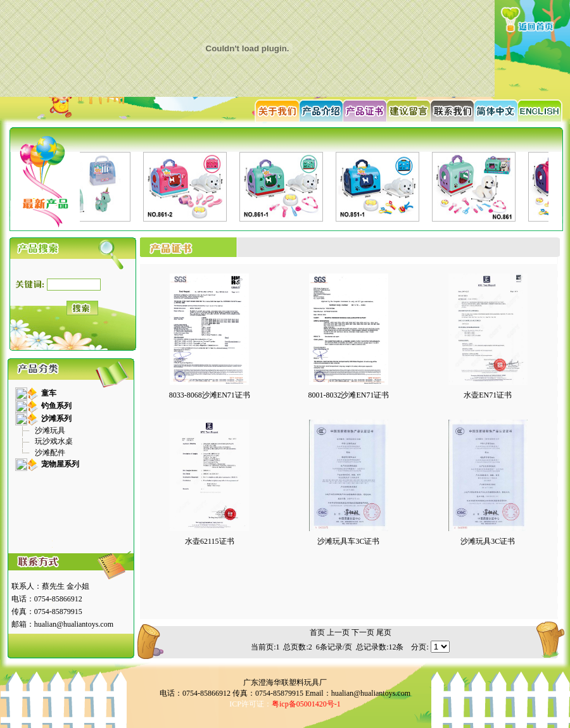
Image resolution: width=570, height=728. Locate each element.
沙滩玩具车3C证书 (348, 541)
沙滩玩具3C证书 (488, 541)
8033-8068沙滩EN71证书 (210, 395)
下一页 (363, 632)
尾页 (384, 632)
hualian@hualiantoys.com (74, 624)
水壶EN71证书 (488, 395)
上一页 (338, 632)
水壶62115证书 (210, 541)
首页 (317, 632)
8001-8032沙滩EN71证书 (348, 395)
